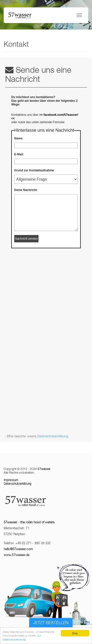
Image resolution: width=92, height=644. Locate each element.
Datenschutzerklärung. (53, 436)
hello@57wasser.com (18, 549)
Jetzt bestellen (51, 623)
